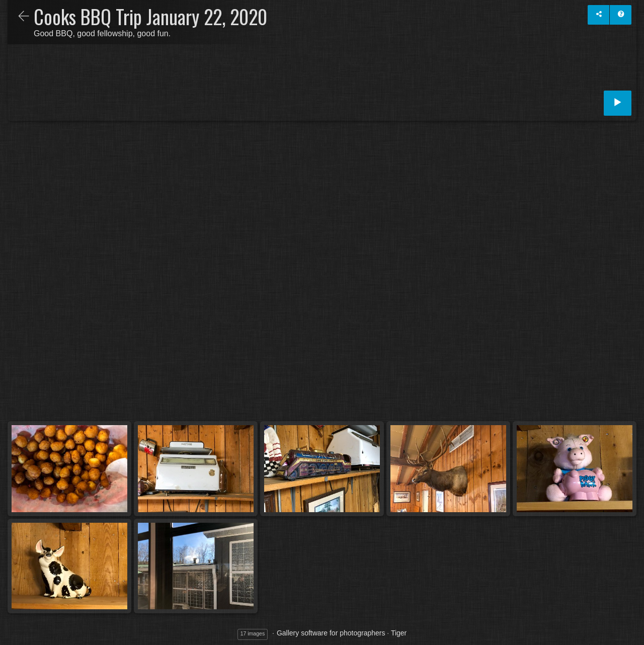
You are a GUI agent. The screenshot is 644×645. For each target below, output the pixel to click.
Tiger (399, 633)
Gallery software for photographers (331, 633)
